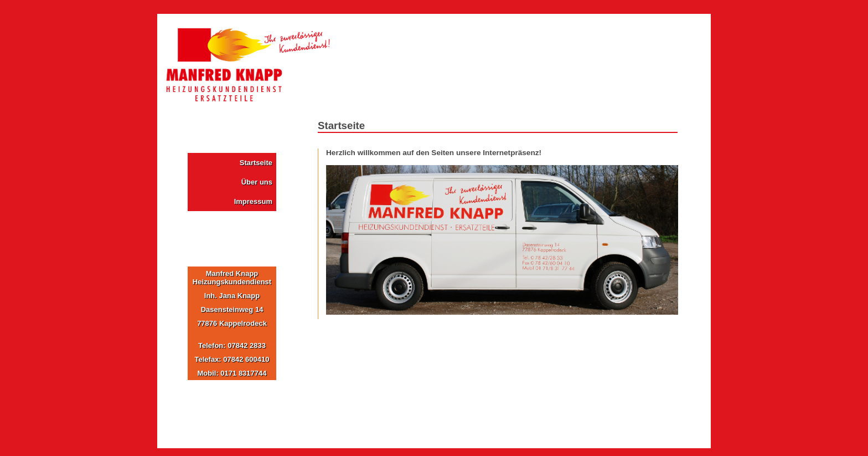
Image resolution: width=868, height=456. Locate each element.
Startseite (256, 163)
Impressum (253, 201)
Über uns (257, 182)
